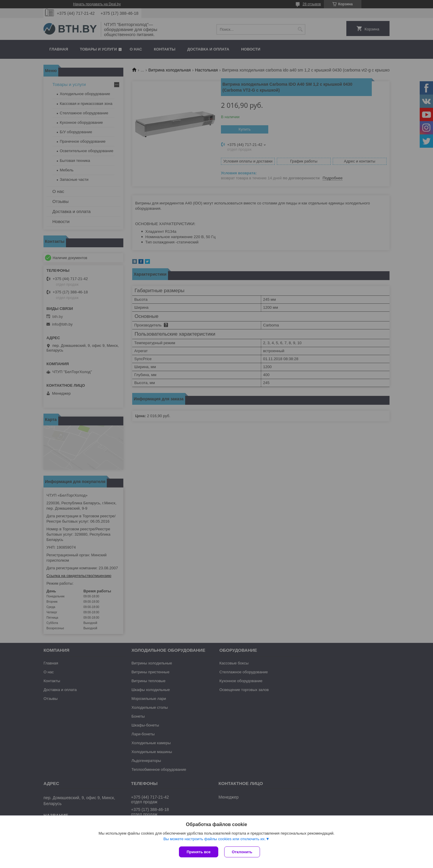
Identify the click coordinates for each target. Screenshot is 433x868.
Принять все (199, 852)
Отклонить (242, 852)
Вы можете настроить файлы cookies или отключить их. (214, 839)
